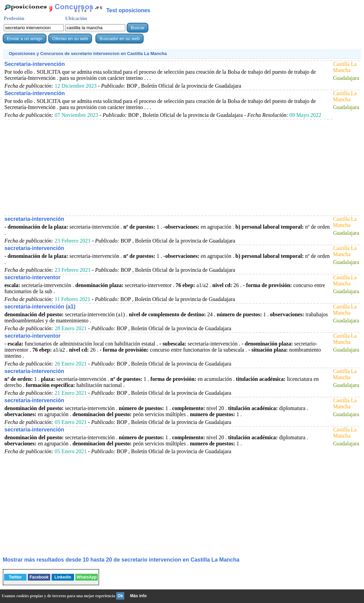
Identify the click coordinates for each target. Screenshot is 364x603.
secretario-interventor (32, 277)
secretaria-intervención (34, 219)
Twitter (15, 577)
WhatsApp (86, 577)
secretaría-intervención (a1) (40, 307)
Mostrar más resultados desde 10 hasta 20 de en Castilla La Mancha (121, 560)
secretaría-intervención (34, 371)
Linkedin (63, 577)
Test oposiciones (128, 10)
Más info (138, 596)
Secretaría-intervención (35, 64)
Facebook (39, 577)
